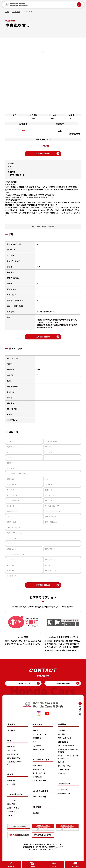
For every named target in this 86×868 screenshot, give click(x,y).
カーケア (11, 818)
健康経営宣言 (63, 744)
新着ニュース (38, 768)
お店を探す (12, 733)
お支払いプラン (13, 757)
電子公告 (62, 737)
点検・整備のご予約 (64, 686)
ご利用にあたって (65, 772)
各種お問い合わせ (22, 686)
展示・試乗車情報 (14, 761)
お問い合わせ (63, 792)
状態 (33, 227)
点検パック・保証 (14, 810)
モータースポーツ (39, 776)
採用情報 (36, 815)
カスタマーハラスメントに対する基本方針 (68, 760)
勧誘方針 (62, 765)
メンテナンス (12, 814)
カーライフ (37, 733)
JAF (34, 744)
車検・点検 (11, 807)
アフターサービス (14, 803)
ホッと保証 (12, 787)
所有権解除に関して (66, 796)
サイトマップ (63, 776)
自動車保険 (37, 741)
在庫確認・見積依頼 (43, 154)
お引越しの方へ (39, 752)
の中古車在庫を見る (17, 176)
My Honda (37, 748)
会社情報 (62, 733)
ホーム (7, 11)
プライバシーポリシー (66, 768)
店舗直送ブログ (39, 772)
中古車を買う (17, 11)
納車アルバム (38, 779)
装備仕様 (51, 227)
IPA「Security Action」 (68, 748)
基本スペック (42, 227)
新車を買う (12, 749)
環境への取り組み (65, 741)
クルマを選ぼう (13, 753)
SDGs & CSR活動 (40, 783)
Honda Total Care (41, 737)
